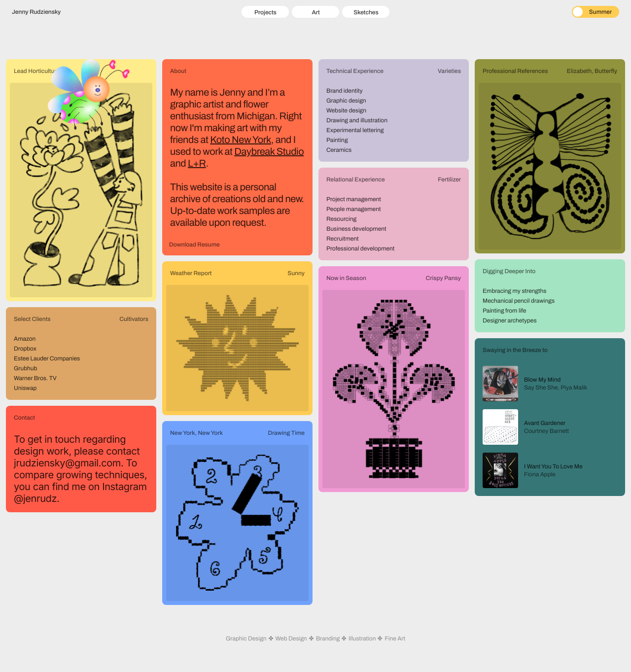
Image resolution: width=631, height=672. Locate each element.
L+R (197, 164)
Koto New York (240, 140)
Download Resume (194, 245)
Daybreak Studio (269, 152)
